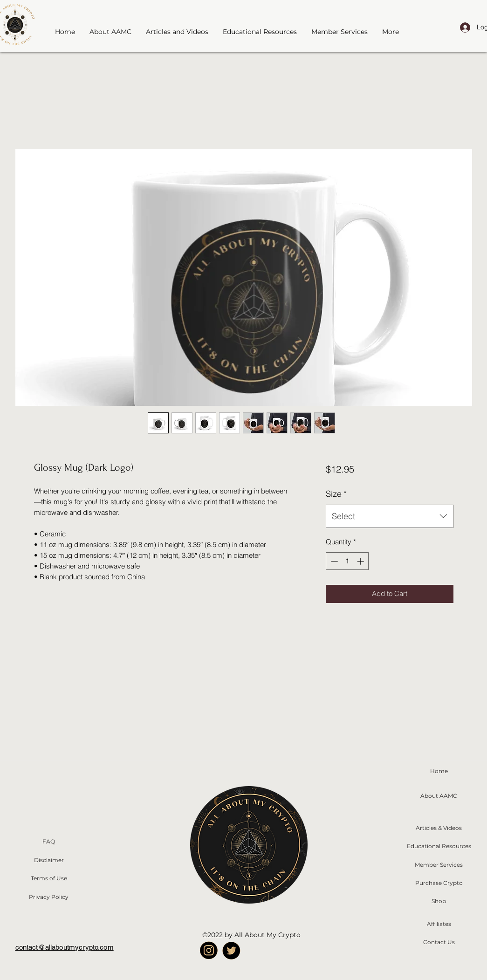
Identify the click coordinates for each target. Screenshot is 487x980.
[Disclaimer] (49, 860)
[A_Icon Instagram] (209, 950)
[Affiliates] (439, 924)
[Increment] (361, 561)
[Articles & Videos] (439, 828)
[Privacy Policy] (49, 897)
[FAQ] (49, 842)
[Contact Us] (439, 942)
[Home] (439, 771)
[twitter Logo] (231, 950)
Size (336, 494)
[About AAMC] (439, 795)
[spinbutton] (347, 561)
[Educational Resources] (439, 846)
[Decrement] (333, 561)
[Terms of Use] (49, 878)
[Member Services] (439, 865)
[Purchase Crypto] (439, 883)
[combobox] (389, 516)
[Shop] (439, 901)
